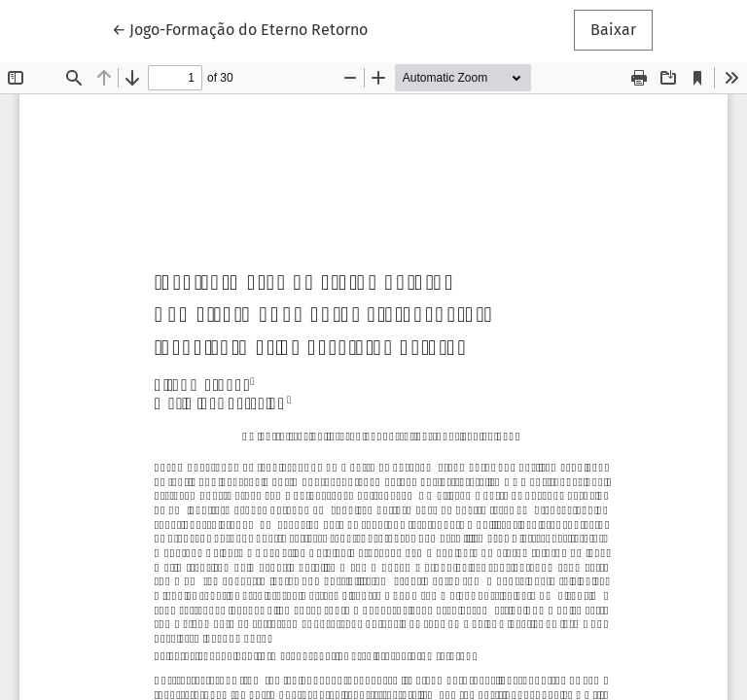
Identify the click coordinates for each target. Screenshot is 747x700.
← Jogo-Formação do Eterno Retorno (240, 28)
